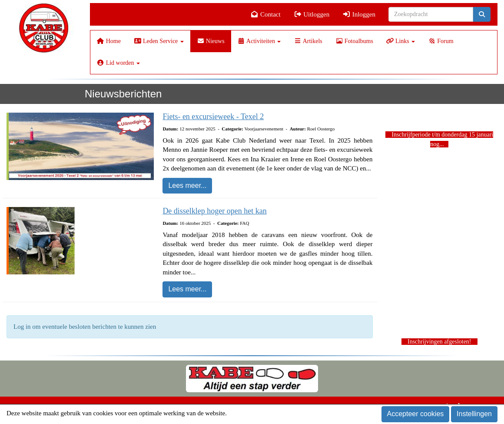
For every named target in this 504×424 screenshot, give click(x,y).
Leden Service (159, 41)
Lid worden (118, 63)
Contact (266, 14)
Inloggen (359, 14)
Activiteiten (259, 41)
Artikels (308, 41)
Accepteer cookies (416, 414)
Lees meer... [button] (187, 185)
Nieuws (211, 41)
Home (109, 41)
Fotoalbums (354, 41)
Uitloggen (312, 14)
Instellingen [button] (474, 414)
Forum (441, 41)
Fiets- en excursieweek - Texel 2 (213, 117)
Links (401, 41)
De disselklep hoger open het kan (214, 211)
